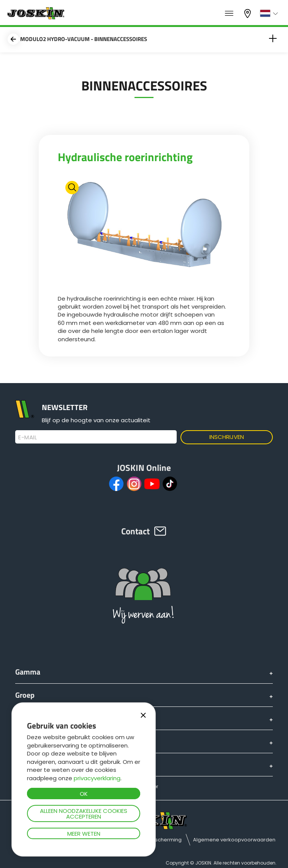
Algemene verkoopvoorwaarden (234, 840)
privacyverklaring (97, 778)
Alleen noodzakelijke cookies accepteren (84, 814)
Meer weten (84, 834)
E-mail (28, 437)
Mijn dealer (248, 13)
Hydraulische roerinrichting (125, 157)
